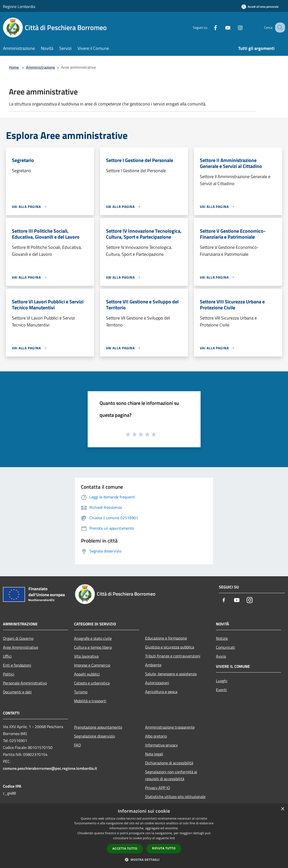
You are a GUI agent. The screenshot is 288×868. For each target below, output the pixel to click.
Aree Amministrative (21, 647)
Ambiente (153, 665)
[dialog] (144, 836)
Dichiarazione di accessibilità (169, 763)
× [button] (282, 809)
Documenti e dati (17, 692)
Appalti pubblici (87, 674)
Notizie (222, 638)
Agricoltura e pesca (161, 692)
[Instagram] (235, 27)
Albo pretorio (156, 736)
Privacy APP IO (158, 788)
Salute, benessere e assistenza (171, 674)
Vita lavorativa (86, 656)
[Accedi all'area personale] (260, 7)
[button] (144, 860)
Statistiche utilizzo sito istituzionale (175, 797)
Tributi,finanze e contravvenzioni (173, 656)
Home (14, 67)
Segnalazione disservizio (94, 736)
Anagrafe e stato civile (93, 638)
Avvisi (221, 656)
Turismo (81, 692)
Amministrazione (40, 67)
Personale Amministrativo (25, 683)
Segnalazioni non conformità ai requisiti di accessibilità (171, 775)
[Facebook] (210, 27)
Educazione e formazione (166, 638)
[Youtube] (223, 27)
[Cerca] (279, 28)
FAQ (78, 745)
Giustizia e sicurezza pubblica (170, 647)
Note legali (154, 754)
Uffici (7, 656)
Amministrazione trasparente (170, 727)
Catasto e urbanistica (92, 683)
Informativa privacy (161, 745)
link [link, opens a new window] (172, 838)
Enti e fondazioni (17, 665)
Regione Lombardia (19, 6)
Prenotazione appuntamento (98, 727)
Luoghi (222, 681)
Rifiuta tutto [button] (164, 848)
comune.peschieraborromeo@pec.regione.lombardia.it (50, 768)
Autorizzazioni (157, 683)
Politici (9, 674)
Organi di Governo (18, 638)
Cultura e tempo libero (93, 647)
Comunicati (225, 647)
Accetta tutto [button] (125, 849)
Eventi (221, 690)
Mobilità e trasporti (90, 701)
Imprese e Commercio (92, 665)
